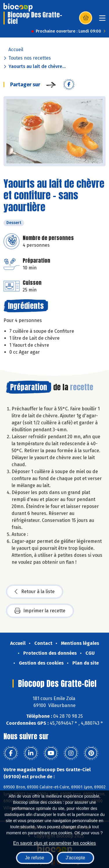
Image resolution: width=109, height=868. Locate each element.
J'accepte (75, 858)
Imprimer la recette (40, 611)
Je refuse (35, 858)
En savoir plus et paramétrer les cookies (54, 843)
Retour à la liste (35, 592)
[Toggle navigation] (102, 20)
